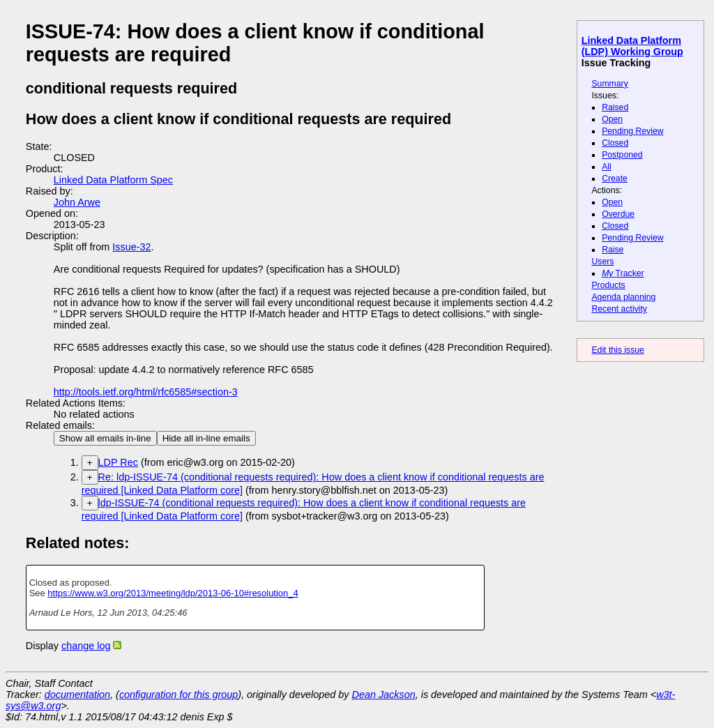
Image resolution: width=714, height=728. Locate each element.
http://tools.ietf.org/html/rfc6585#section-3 (146, 392)
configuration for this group (178, 695)
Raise (613, 250)
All (607, 167)
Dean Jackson (384, 695)
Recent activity (619, 309)
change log (86, 646)
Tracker (623, 273)
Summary (609, 84)
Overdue (618, 214)
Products (608, 285)
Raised (615, 107)
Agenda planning (623, 297)
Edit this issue (617, 350)
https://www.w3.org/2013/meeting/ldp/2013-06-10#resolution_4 (173, 593)
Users (602, 261)
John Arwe (77, 202)
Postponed (622, 155)
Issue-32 (131, 247)
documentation (77, 695)
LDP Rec (118, 462)
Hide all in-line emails (206, 438)
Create (615, 179)
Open (612, 119)
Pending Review (632, 131)
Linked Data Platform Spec (113, 180)
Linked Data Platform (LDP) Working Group (632, 46)
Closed (615, 143)
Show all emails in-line (105, 438)
